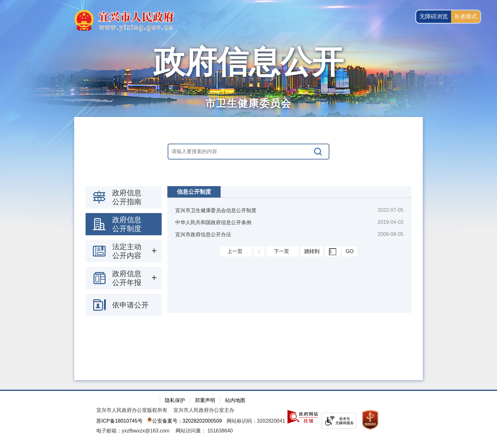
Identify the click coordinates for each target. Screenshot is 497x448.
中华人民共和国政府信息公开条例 (213, 222)
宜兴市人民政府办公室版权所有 (132, 410)
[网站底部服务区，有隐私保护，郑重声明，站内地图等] (248, 419)
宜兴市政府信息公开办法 (203, 234)
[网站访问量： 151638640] (204, 431)
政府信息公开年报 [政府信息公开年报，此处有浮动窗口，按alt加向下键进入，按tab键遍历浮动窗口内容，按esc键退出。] (127, 278)
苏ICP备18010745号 (119, 421)
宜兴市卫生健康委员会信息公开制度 (216, 210)
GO (350, 251)
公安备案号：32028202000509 (184, 421)
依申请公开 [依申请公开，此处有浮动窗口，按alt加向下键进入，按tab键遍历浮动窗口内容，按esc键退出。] (130, 305)
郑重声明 (205, 400)
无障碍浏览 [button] (434, 16)
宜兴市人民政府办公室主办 (204, 410)
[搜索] (318, 152)
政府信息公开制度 (127, 224)
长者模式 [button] (466, 16)
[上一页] (236, 251)
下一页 (281, 251)
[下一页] (282, 251)
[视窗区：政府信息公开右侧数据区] (289, 250)
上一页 (235, 251)
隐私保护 (175, 400)
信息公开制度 (194, 192)
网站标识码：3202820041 (256, 421)
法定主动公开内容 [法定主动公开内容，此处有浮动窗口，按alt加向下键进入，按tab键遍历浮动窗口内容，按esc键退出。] (127, 251)
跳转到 (312, 251)
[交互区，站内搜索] (248, 152)
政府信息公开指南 (127, 197)
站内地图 (235, 400)
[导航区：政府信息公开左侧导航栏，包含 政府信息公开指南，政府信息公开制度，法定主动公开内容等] (124, 251)
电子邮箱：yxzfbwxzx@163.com (133, 431)
